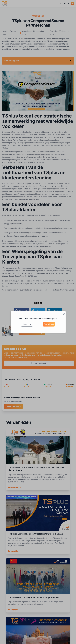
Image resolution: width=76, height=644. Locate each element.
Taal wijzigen (49, 324)
